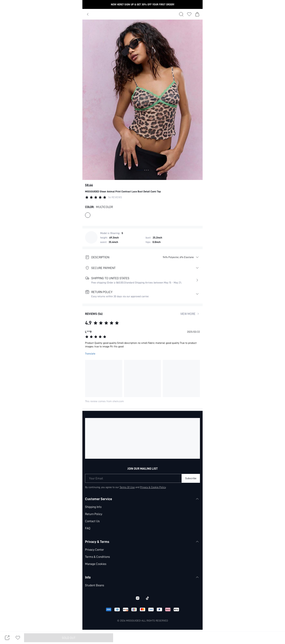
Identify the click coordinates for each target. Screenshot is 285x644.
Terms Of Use (127, 487)
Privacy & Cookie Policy (153, 487)
